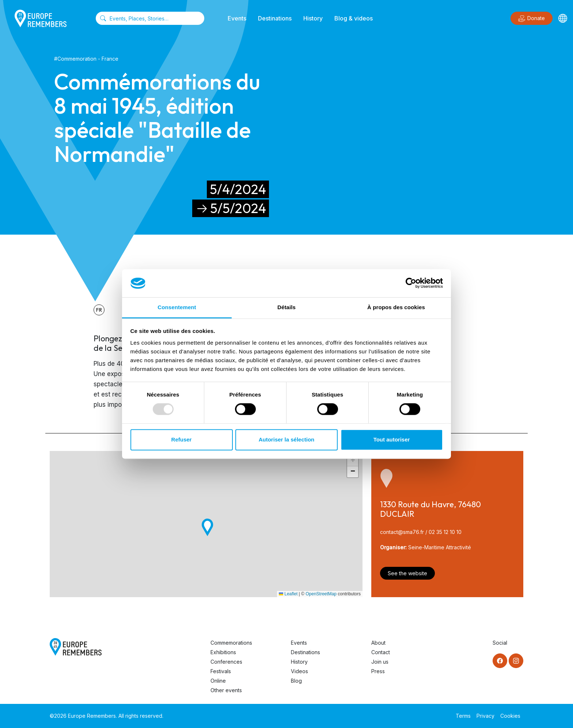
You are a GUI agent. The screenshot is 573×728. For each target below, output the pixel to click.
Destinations (275, 18)
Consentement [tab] (177, 307)
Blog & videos (354, 18)
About (378, 643)
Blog (296, 681)
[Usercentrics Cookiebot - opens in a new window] (411, 283)
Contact (381, 652)
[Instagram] (516, 661)
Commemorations (231, 643)
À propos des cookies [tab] (396, 307)
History (313, 18)
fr (99, 310)
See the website (407, 573)
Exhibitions (223, 652)
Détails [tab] (286, 307)
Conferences (226, 662)
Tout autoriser (392, 439)
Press (378, 671)
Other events (226, 690)
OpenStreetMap (321, 594)
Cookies (510, 716)
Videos (299, 671)
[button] (208, 528)
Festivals (221, 671)
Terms (463, 716)
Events (237, 18)
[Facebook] (500, 661)
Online (218, 681)
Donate (532, 19)
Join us (380, 662)
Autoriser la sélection (287, 439)
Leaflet (288, 594)
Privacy (485, 716)
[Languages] (563, 18)
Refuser (182, 439)
